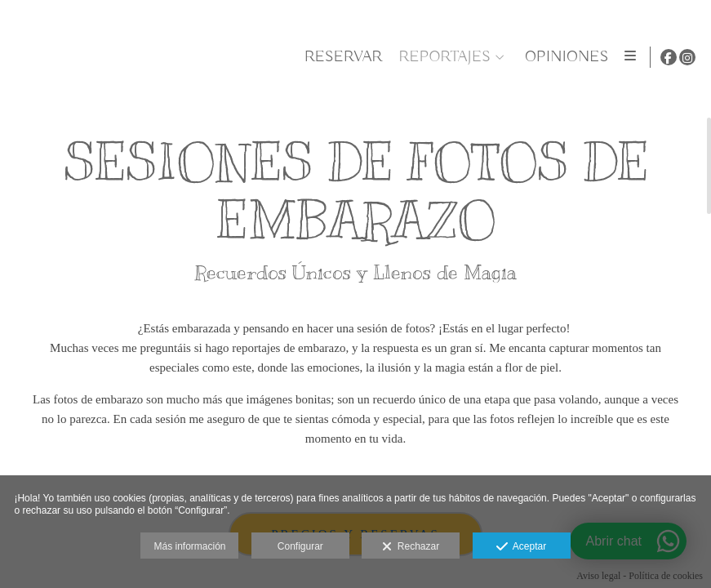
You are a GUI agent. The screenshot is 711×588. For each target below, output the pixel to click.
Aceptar (521, 547)
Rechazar (411, 547)
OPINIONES (564, 58)
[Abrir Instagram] (687, 57)
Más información (189, 546)
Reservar (340, 58)
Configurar (300, 546)
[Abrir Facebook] (669, 57)
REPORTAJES (442, 58)
